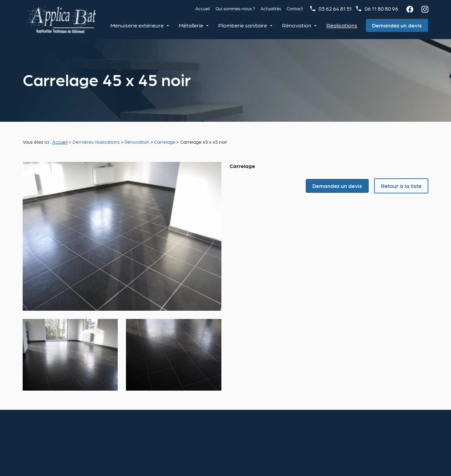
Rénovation (298, 25)
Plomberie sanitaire (244, 25)
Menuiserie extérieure (138, 25)
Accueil (203, 8)
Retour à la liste (401, 186)
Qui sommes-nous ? (235, 8)
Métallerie (192, 25)
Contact (295, 8)
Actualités (271, 8)
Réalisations (343, 25)
